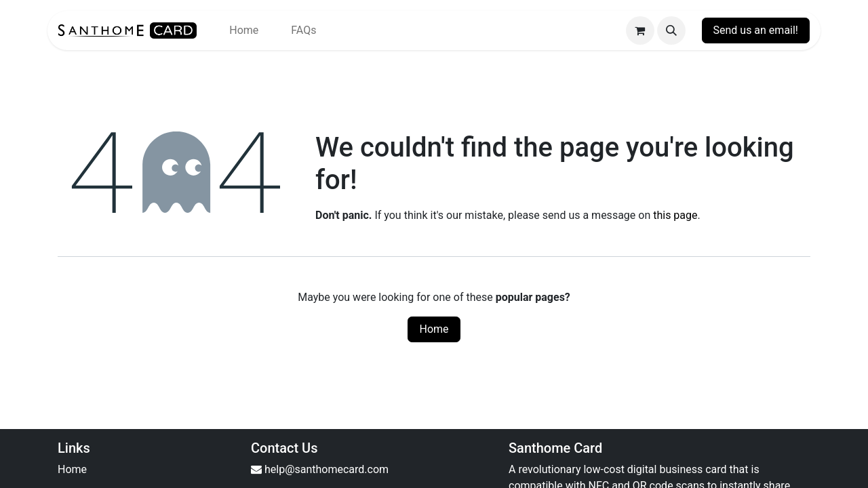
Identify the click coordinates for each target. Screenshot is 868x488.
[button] (671, 30)
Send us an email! (756, 30)
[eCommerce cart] (640, 30)
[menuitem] (244, 30)
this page (675, 215)
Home (434, 329)
